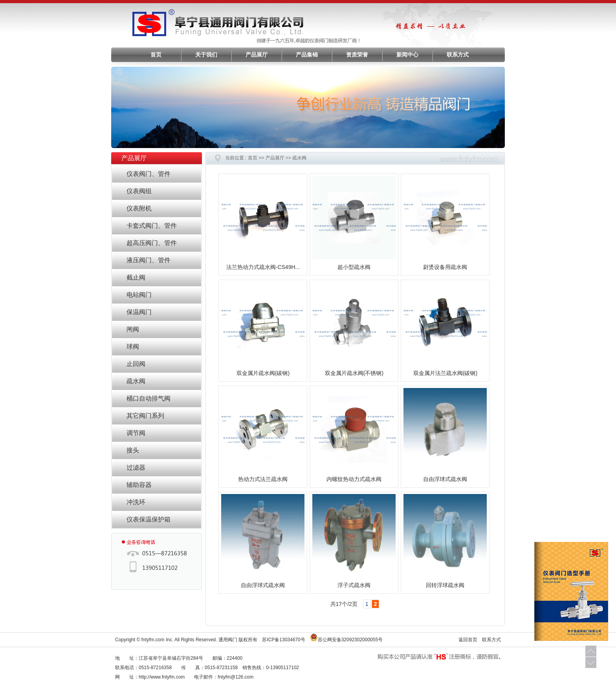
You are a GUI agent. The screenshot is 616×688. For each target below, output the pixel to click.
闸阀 (133, 329)
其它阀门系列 (145, 416)
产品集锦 (307, 55)
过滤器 (136, 468)
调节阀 (136, 433)
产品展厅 (257, 55)
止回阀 (136, 364)
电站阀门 (139, 295)
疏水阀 (136, 381)
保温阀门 (139, 312)
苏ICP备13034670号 (283, 640)
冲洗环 (136, 502)
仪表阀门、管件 (148, 174)
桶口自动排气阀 (148, 398)
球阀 (133, 347)
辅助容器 (139, 485)
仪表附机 (139, 208)
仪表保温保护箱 (148, 519)
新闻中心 (407, 55)
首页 (156, 55)
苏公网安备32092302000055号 (350, 640)
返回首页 (468, 640)
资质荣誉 (357, 55)
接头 (133, 450)
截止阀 (136, 277)
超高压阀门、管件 (152, 243)
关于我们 (206, 55)
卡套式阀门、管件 (152, 226)
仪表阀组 (139, 191)
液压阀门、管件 (148, 260)
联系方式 (458, 55)
